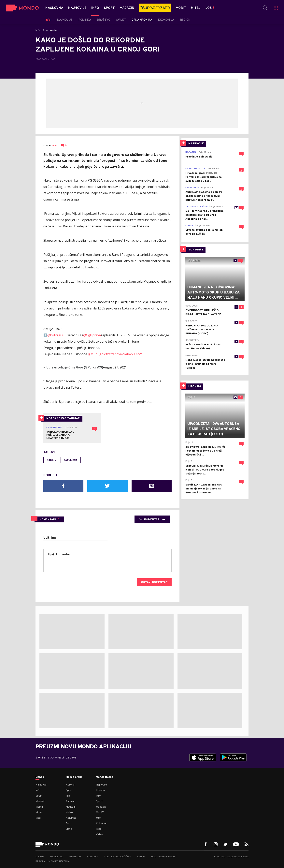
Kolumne (71, 818)
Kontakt (92, 857)
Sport (39, 796)
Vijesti (55, 146)
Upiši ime (50, 538)
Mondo (40, 777)
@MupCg (95, 354)
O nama (40, 857)
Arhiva (141, 857)
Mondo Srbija (74, 777)
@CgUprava (92, 335)
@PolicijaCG (56, 335)
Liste (69, 829)
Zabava (70, 801)
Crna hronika (50, 30)
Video (39, 812)
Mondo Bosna (105, 777)
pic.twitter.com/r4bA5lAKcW (122, 354)
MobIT (39, 807)
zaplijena (71, 460)
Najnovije (41, 785)
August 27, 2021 (115, 367)
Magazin (40, 801)
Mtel (38, 818)
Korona (70, 785)
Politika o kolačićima (118, 857)
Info (38, 30)
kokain (51, 460)
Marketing (57, 857)
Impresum (75, 857)
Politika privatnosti (164, 857)
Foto (69, 823)
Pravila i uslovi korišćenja (53, 861)
